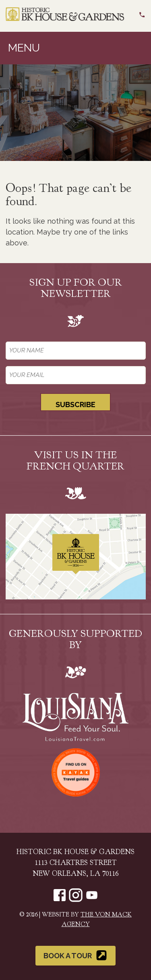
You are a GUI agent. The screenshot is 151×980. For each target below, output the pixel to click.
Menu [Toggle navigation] (24, 48)
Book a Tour (75, 955)
